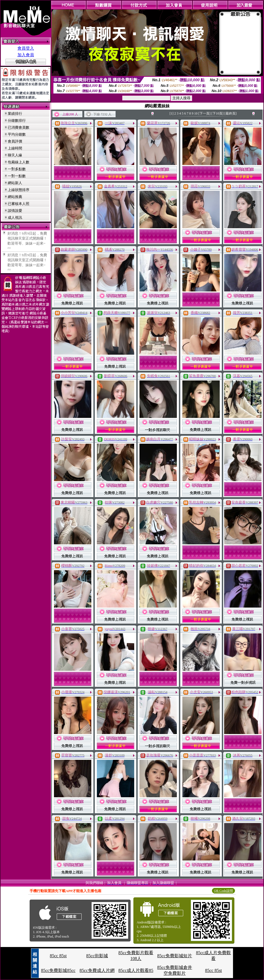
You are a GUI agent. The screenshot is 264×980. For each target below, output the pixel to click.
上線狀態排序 (19, 190)
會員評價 (15, 141)
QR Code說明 (223, 891)
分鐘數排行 (17, 120)
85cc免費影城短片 (175, 956)
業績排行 (15, 114)
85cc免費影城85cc (58, 970)
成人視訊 (15, 218)
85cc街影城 (97, 956)
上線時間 (15, 148)
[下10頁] (218, 113)
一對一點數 (17, 176)
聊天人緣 (15, 155)
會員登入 (26, 48)
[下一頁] (205, 113)
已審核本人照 (19, 204)
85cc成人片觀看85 (136, 970)
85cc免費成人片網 (97, 970)
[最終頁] (231, 113)
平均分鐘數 (17, 134)
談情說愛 (15, 211)
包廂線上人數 (19, 162)
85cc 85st (58, 956)
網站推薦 (15, 197)
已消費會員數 (19, 127)
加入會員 (26, 55)
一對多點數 (17, 169)
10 (196, 113)
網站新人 (15, 183)
